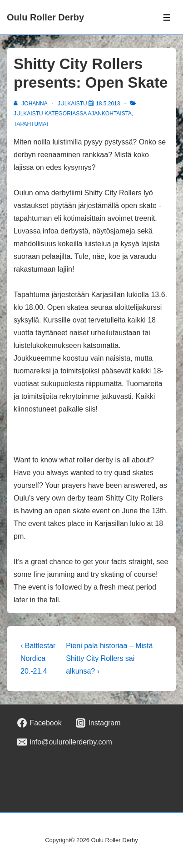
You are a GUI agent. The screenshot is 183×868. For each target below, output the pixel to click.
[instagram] (98, 723)
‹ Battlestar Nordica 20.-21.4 (38, 658)
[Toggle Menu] (167, 17)
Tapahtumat (32, 124)
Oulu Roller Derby (45, 17)
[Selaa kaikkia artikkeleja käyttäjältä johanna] (31, 104)
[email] (65, 742)
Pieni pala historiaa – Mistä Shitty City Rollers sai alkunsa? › (109, 658)
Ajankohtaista (110, 114)
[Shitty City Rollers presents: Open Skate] (108, 104)
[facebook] (40, 723)
